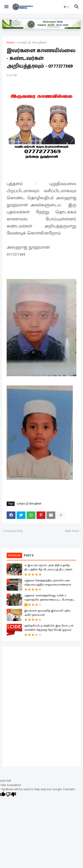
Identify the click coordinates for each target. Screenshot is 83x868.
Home (10, 43)
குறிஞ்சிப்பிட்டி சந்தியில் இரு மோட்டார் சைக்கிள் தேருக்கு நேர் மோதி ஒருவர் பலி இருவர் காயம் (49, 628)
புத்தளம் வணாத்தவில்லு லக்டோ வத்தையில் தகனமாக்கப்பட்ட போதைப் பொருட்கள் (49, 598)
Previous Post (14, 531)
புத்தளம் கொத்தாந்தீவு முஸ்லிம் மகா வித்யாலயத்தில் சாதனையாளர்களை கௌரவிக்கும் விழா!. (48, 583)
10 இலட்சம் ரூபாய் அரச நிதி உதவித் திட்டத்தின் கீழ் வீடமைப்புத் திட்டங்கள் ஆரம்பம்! (48, 568)
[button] (6, 7)
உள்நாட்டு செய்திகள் (32, 43)
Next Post (72, 531)
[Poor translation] (11, 795)
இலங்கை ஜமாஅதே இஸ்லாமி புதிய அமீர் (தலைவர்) (47, 613)
